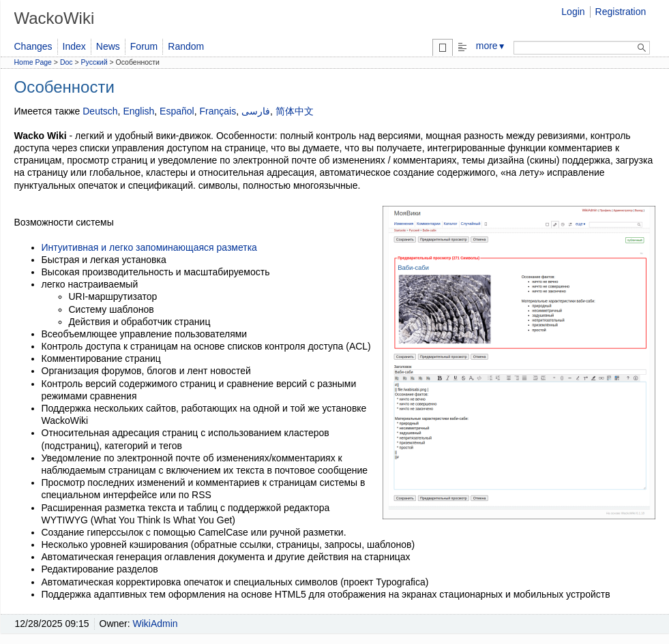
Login (573, 12)
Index (74, 46)
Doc (66, 62)
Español (177, 111)
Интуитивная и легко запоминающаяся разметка (149, 247)
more (491, 46)
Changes (33, 46)
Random (186, 46)
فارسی (256, 111)
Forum (144, 46)
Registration (621, 12)
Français (218, 111)
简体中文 (295, 111)
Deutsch (100, 111)
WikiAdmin (155, 624)
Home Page (33, 62)
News (108, 46)
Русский (94, 62)
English (138, 111)
